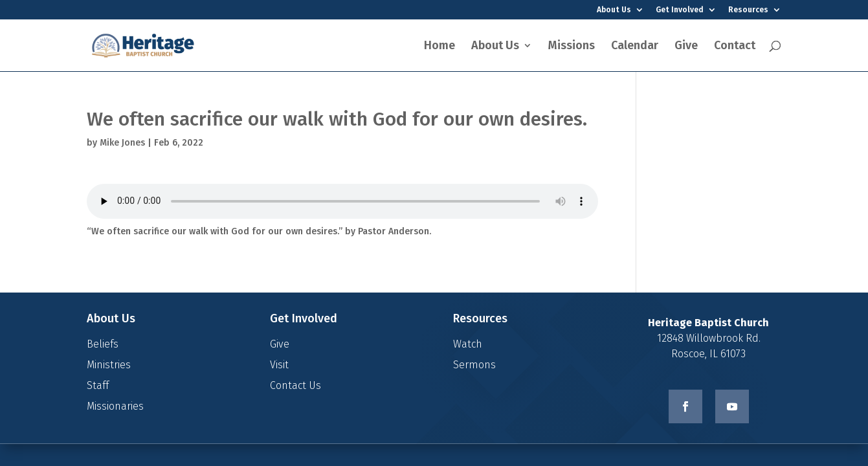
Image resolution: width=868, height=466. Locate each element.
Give (686, 47)
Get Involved (680, 10)
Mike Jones (122, 143)
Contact (735, 47)
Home (440, 47)
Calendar (635, 47)
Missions (572, 47)
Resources (748, 10)
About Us (614, 10)
